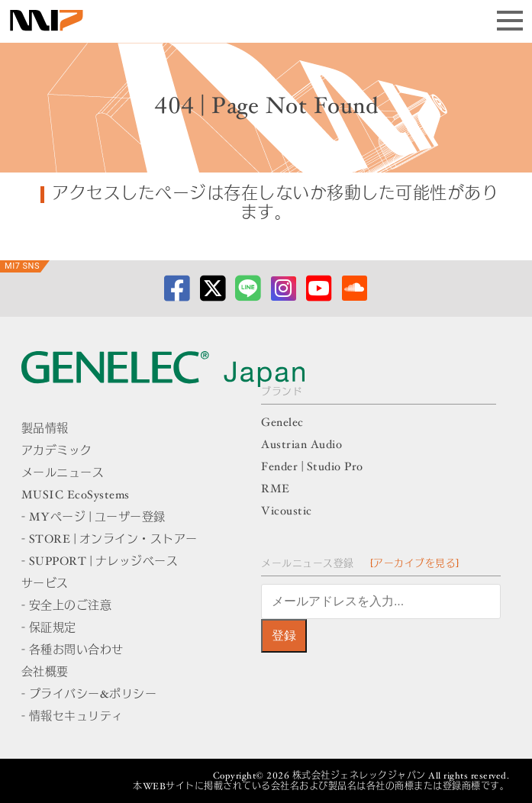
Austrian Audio (301, 445)
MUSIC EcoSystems (76, 496)
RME (276, 490)
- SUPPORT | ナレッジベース (100, 562)
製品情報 (45, 429)
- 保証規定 (49, 629)
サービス (45, 584)
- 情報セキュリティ (73, 717)
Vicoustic (287, 512)
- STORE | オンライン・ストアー (110, 540)
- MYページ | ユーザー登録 (94, 518)
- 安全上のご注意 (67, 606)
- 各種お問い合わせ (73, 651)
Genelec (282, 423)
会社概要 (45, 673)
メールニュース (63, 474)
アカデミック (57, 451)
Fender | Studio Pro (312, 468)
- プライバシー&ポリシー (89, 695)
